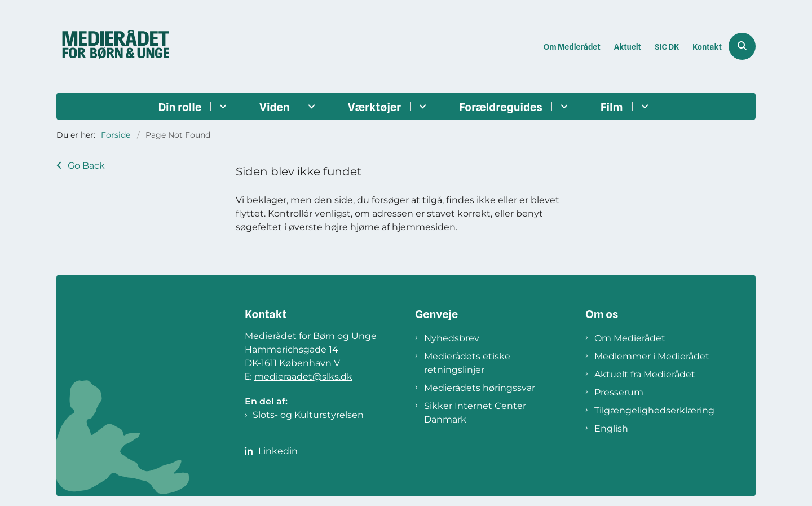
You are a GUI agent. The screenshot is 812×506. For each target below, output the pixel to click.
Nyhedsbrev (452, 338)
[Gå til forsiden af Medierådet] (116, 46)
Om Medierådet (630, 338)
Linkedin (278, 451)
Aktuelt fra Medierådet (645, 374)
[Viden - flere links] (310, 106)
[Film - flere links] (643, 106)
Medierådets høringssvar (480, 388)
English (611, 428)
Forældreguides (501, 107)
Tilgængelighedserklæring (654, 410)
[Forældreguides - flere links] (562, 106)
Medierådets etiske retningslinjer (467, 363)
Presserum (619, 392)
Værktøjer (374, 107)
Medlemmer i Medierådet (652, 356)
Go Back (86, 166)
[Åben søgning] (742, 46)
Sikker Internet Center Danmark (475, 413)
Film (612, 107)
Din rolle (180, 107)
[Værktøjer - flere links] (421, 106)
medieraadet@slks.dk (303, 377)
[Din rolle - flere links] (221, 106)
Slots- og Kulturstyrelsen (308, 415)
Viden (275, 107)
